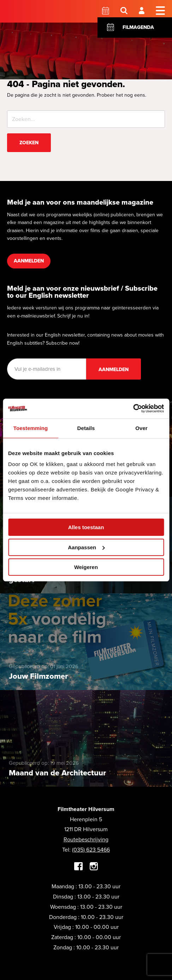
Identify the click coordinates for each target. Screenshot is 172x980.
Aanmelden (29, 261)
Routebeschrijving (86, 839)
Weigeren (86, 567)
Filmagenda (138, 27)
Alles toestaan (86, 527)
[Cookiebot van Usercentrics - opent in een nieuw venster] (133, 409)
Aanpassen (86, 547)
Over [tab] (141, 428)
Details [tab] (86, 428)
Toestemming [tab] (31, 428)
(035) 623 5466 (91, 850)
